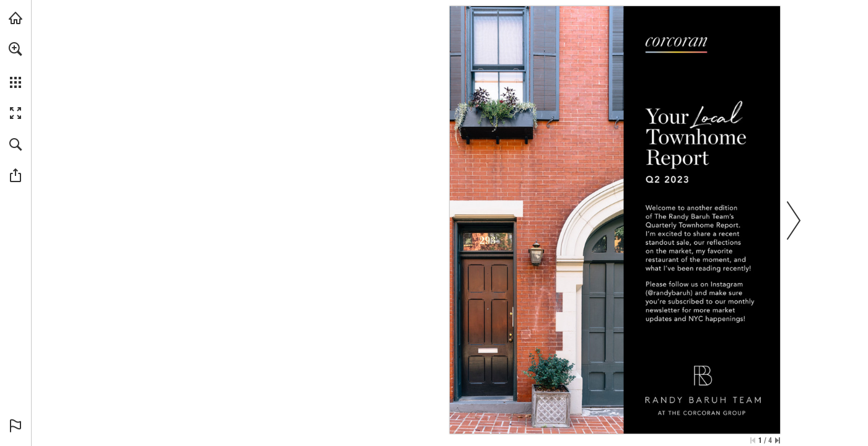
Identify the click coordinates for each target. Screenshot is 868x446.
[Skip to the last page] (778, 440)
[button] (15, 49)
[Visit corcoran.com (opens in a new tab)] (15, 18)
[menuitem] (15, 65)
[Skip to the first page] (753, 440)
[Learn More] (669, 293)
